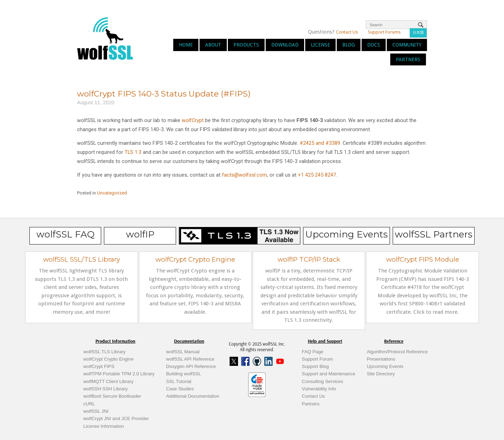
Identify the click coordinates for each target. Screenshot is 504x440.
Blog (349, 45)
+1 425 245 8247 (316, 175)
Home (186, 45)
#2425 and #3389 (320, 143)
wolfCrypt (193, 120)
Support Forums (384, 32)
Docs (374, 45)
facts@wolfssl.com (244, 175)
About (213, 45)
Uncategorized (112, 193)
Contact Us (347, 32)
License (320, 45)
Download (285, 45)
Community (407, 45)
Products (246, 45)
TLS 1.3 (133, 152)
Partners (408, 59)
